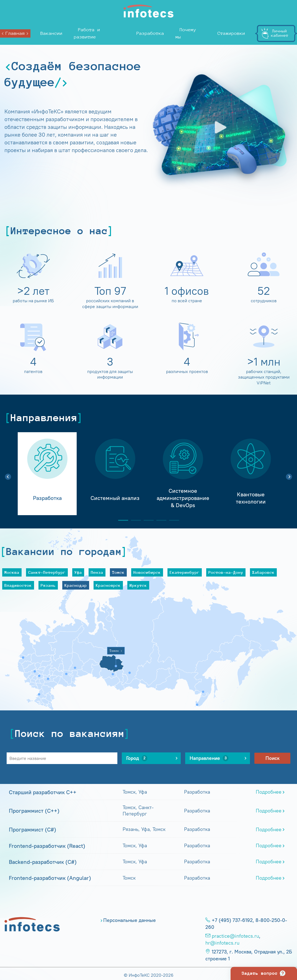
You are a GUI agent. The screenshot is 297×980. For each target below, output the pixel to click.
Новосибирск (147, 572)
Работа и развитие (87, 33)
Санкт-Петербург (47, 572)
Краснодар (76, 585)
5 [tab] (172, 520)
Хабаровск (263, 572)
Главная (15, 33)
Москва (12, 572)
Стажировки (231, 33)
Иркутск (138, 585)
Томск (118, 572)
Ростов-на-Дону (226, 572)
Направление (209, 758)
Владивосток (18, 585)
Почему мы (186, 33)
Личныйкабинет (280, 33)
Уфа (78, 572)
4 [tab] (159, 520)
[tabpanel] (47, 474)
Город (137, 758)
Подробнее (269, 792)
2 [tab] (134, 520)
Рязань (48, 585)
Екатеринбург (185, 572)
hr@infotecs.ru (222, 943)
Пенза (97, 572)
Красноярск (108, 585)
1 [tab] (121, 520)
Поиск (273, 758)
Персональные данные (130, 920)
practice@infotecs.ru (235, 936)
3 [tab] (146, 520)
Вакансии (51, 33)
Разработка (150, 33)
